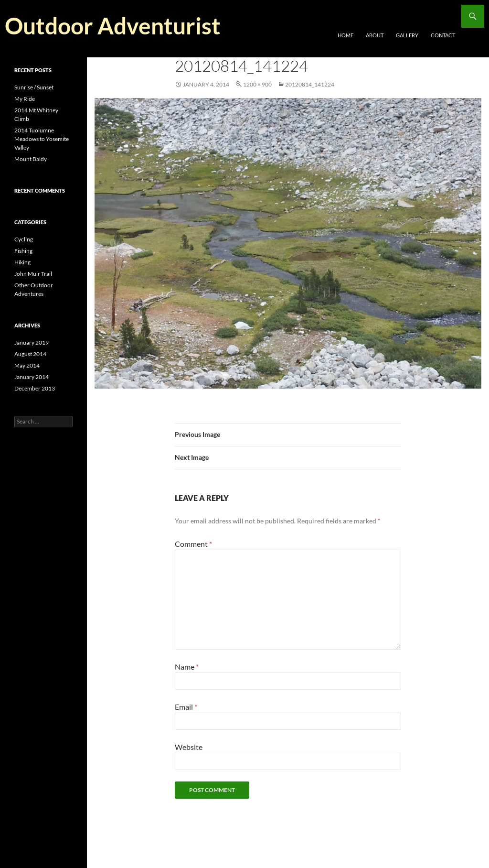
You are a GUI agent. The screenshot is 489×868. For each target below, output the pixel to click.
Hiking (22, 262)
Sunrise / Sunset (34, 87)
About (375, 35)
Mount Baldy (31, 159)
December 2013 (35, 388)
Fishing (23, 251)
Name (187, 667)
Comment (193, 544)
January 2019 (32, 342)
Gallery (407, 35)
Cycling (24, 239)
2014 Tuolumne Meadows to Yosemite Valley (42, 139)
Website (189, 747)
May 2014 (27, 365)
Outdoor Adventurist (113, 26)
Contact (443, 35)
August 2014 (30, 354)
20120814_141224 (310, 84)
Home (345, 35)
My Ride (25, 99)
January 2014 (32, 377)
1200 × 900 (257, 84)
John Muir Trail (33, 274)
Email (186, 707)
